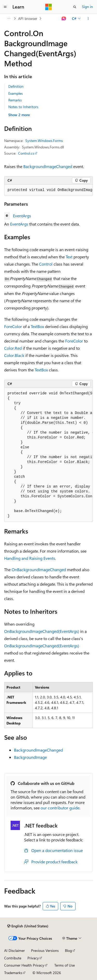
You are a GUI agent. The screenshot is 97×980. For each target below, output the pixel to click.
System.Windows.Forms (44, 141)
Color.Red (13, 348)
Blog (68, 950)
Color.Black (14, 355)
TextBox (37, 326)
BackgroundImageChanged (48, 166)
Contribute (13, 958)
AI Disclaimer (14, 950)
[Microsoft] (49, 7)
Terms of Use (65, 965)
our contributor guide (60, 808)
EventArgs (22, 216)
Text (69, 257)
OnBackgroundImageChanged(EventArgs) (42, 631)
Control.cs (26, 153)
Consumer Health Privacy (24, 965)
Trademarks (13, 973)
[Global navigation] (5, 7)
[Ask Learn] (64, 19)
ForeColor (13, 326)
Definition (16, 86)
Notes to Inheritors (23, 107)
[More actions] (88, 19)
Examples (16, 93)
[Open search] (75, 7)
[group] (48, 190)
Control (46, 264)
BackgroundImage (30, 757)
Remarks (15, 100)
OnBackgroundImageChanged (39, 569)
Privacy (33, 958)
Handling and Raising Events (30, 558)
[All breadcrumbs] (9, 19)
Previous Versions (45, 950)
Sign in (87, 7)
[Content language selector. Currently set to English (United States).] (28, 926)
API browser (28, 18)
